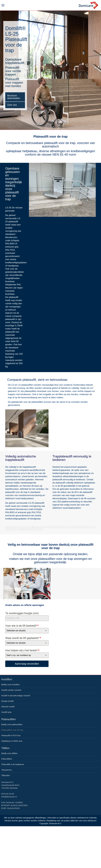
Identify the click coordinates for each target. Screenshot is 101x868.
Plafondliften (7, 759)
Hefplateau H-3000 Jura (12, 741)
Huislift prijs (6, 712)
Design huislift (7, 701)
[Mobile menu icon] (3, 5)
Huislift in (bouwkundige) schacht (16, 696)
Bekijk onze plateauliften (12, 724)
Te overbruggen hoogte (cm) (22, 613)
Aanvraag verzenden (27, 664)
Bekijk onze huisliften (11, 685)
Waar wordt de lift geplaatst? (23, 638)
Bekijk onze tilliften (9, 753)
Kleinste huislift (8, 707)
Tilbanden (6, 775)
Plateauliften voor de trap (12, 730)
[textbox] (24, 631)
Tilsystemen (7, 770)
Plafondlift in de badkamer (13, 764)
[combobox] (27, 631)
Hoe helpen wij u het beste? (22, 650)
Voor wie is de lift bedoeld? (22, 626)
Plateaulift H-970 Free (11, 735)
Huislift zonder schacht (11, 690)
